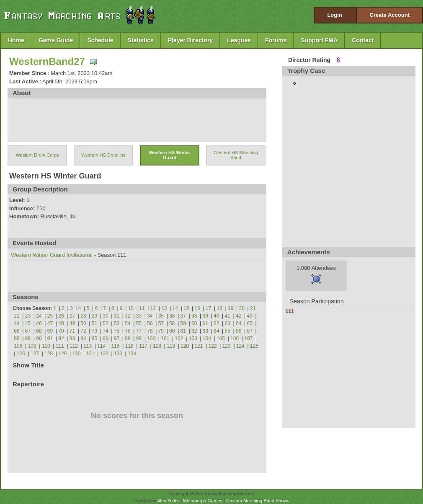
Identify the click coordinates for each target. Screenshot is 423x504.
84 (216, 331)
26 (61, 316)
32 (128, 316)
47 (50, 323)
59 (183, 323)
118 (157, 346)
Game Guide (56, 40)
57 (161, 323)
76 (128, 331)
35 (161, 316)
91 (50, 339)
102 (179, 339)
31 (117, 316)
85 (228, 331)
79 (161, 331)
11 (142, 308)
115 (115, 346)
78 (150, 331)
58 (172, 323)
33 (139, 316)
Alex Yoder (168, 501)
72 (83, 331)
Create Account (389, 15)
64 (239, 323)
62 (216, 323)
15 (186, 308)
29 (94, 316)
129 (62, 354)
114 (101, 346)
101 (165, 339)
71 (72, 331)
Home (16, 40)
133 (118, 354)
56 (150, 323)
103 (193, 339)
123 (227, 346)
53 (117, 323)
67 (28, 331)
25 (50, 316)
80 (172, 331)
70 (61, 331)
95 (94, 339)
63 (228, 323)
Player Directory (190, 40)
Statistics (141, 40)
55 (139, 323)
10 (131, 308)
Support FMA (319, 40)
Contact (363, 40)
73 (94, 331)
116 (129, 346)
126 (21, 354)
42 (239, 316)
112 (74, 346)
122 (213, 346)
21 (253, 308)
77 (139, 331)
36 (172, 316)
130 (76, 354)
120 (185, 346)
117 (143, 346)
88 (17, 339)
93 (72, 339)
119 (171, 346)
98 (128, 339)
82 (194, 331)
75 (117, 331)
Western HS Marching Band (236, 155)
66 (17, 331)
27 (72, 316)
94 (83, 339)
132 (104, 354)
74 (105, 331)
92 (61, 339)
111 (60, 346)
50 (83, 323)
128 (49, 354)
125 (254, 346)
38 (194, 316)
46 (39, 323)
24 (39, 316)
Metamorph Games (203, 501)
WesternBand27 (47, 61)
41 (228, 316)
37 (183, 316)
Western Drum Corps (37, 155)
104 (207, 339)
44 (17, 323)
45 (28, 323)
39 (205, 316)
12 (153, 308)
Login (334, 15)
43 (250, 316)
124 (240, 346)
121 (199, 346)
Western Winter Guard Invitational (52, 255)
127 (35, 354)
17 (208, 308)
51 (94, 323)
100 (151, 339)
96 (105, 339)
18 (220, 308)
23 (28, 316)
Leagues (239, 40)
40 (216, 316)
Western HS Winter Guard (170, 155)
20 (242, 308)
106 (235, 339)
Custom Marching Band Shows (258, 501)
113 (88, 346)
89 (28, 339)
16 (197, 308)
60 (194, 323)
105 (221, 339)
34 (150, 316)
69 (50, 331)
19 (231, 308)
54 (128, 323)
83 (205, 331)
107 (248, 339)
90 (39, 339)
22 (17, 316)
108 (18, 346)
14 (175, 308)
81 (183, 331)
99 (139, 339)
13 (164, 308)
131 (90, 354)
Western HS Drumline (103, 155)
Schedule (100, 40)
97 (117, 339)
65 (250, 323)
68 (39, 331)
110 (46, 346)
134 (132, 354)
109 (32, 346)
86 (239, 331)
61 (205, 323)
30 (105, 316)
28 (83, 316)
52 (105, 323)
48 (61, 323)
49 (72, 323)
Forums (276, 40)
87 (250, 331)
